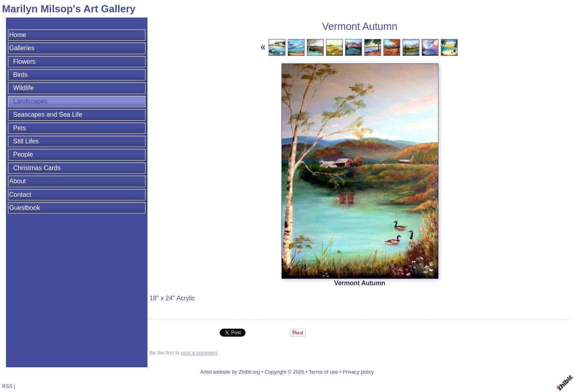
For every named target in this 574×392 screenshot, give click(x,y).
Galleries (22, 48)
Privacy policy (358, 372)
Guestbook (25, 208)
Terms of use (323, 372)
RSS (7, 386)
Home (18, 35)
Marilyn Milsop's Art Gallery (69, 9)
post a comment (199, 353)
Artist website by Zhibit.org (230, 372)
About (18, 181)
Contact (20, 195)
